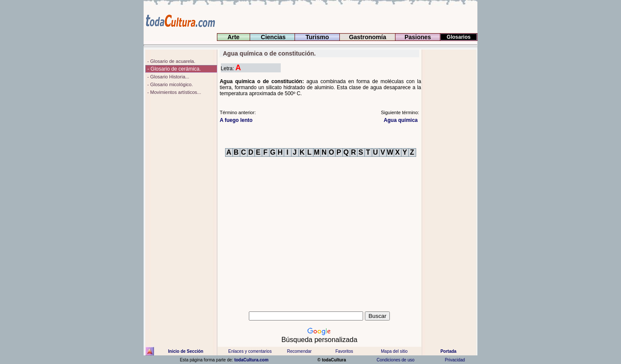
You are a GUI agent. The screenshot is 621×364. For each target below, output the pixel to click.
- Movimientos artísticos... (173, 92)
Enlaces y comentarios (249, 351)
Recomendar (299, 351)
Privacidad (455, 360)
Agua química (401, 120)
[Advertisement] (450, 179)
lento (236, 120)
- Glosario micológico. (169, 84)
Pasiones (418, 37)
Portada (448, 351)
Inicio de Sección (186, 351)
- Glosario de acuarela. (170, 61)
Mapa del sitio (394, 351)
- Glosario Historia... (167, 77)
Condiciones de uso (395, 360)
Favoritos (344, 351)
